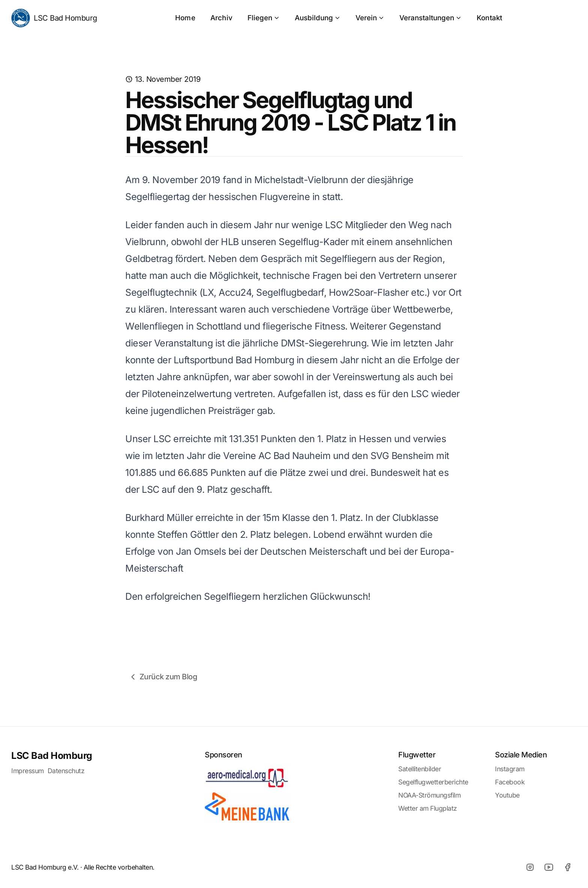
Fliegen (264, 18)
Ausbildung (318, 18)
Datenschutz (66, 771)
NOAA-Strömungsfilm (429, 795)
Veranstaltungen (430, 18)
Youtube (507, 795)
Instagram (510, 769)
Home (185, 18)
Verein (370, 18)
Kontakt (489, 18)
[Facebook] (567, 867)
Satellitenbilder (420, 769)
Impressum (28, 771)
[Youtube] (549, 867)
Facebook (510, 782)
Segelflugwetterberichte (433, 782)
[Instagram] (530, 867)
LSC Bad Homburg (54, 18)
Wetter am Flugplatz (428, 808)
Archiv (221, 18)
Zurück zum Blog (163, 677)
